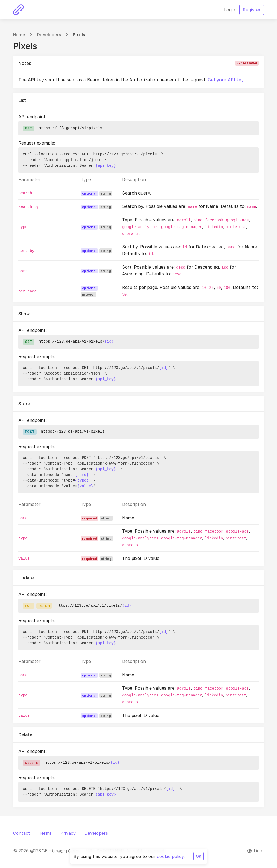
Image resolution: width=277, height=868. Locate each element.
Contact (22, 833)
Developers (49, 35)
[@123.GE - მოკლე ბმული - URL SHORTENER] (18, 10)
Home (19, 35)
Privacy (68, 833)
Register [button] (252, 10)
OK (199, 856)
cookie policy (170, 856)
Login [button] (230, 10)
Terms (45, 833)
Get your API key (226, 80)
